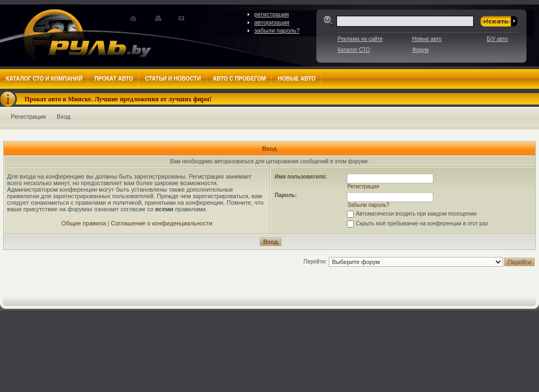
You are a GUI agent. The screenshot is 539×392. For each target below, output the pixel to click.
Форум (420, 50)
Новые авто (427, 39)
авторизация (272, 22)
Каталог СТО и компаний (44, 79)
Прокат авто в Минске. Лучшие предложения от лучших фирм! (118, 99)
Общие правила (84, 223)
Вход (63, 117)
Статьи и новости (173, 79)
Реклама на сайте (360, 39)
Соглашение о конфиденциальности (162, 223)
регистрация (272, 14)
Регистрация (28, 117)
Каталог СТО (354, 50)
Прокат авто (114, 79)
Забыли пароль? (368, 205)
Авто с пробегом (240, 79)
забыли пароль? (277, 30)
